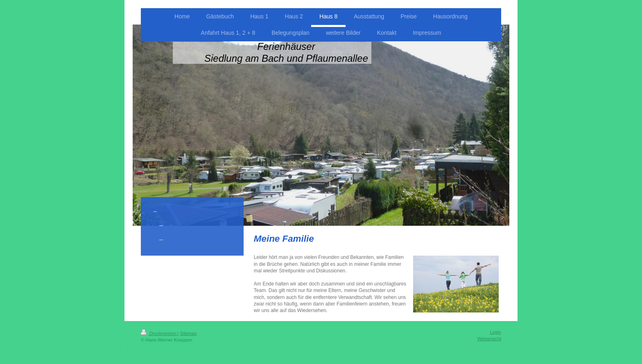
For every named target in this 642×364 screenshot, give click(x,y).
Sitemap (189, 333)
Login (496, 332)
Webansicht (489, 339)
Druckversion (159, 333)
